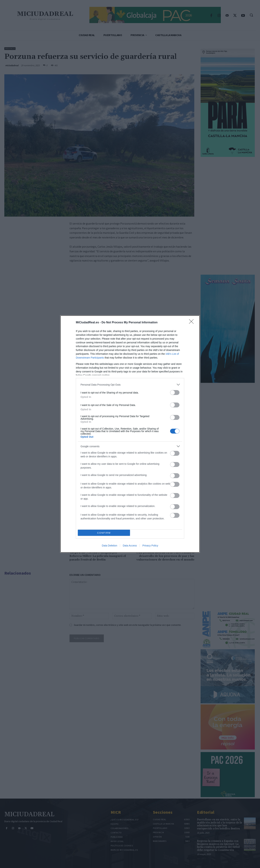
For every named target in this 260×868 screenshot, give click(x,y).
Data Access (130, 546)
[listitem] (130, 385)
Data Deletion (110, 546)
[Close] (192, 323)
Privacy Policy (150, 546)
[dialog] (130, 434)
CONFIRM (104, 533)
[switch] (175, 393)
